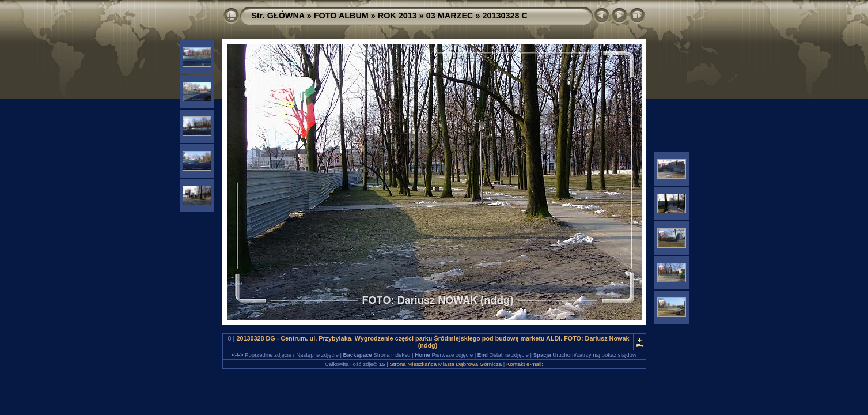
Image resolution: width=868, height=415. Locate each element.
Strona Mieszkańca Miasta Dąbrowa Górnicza (446, 364)
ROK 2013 (397, 16)
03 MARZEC (450, 16)
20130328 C (505, 16)
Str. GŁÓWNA (278, 16)
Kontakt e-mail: (525, 364)
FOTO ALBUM (341, 16)
